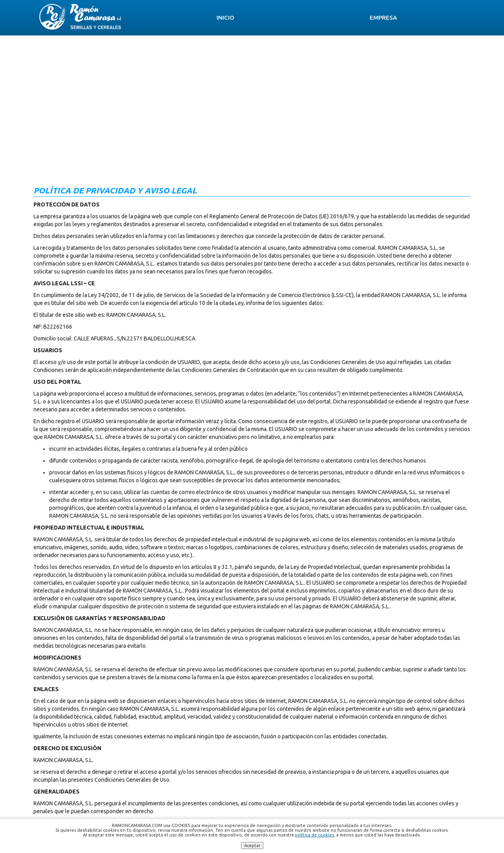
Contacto (435, 18)
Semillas (271, 18)
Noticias (380, 18)
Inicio (170, 18)
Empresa (218, 18)
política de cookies (314, 835)
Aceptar (252, 846)
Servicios (325, 18)
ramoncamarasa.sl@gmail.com (295, 791)
